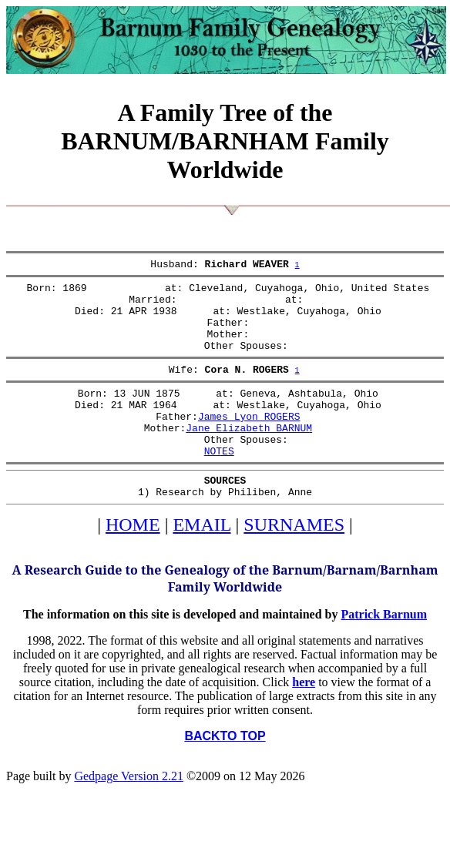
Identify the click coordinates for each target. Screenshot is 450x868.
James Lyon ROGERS (249, 441)
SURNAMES (294, 561)
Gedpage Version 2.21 (128, 813)
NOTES (219, 483)
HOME (133, 561)
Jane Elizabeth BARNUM (249, 455)
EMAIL (201, 561)
